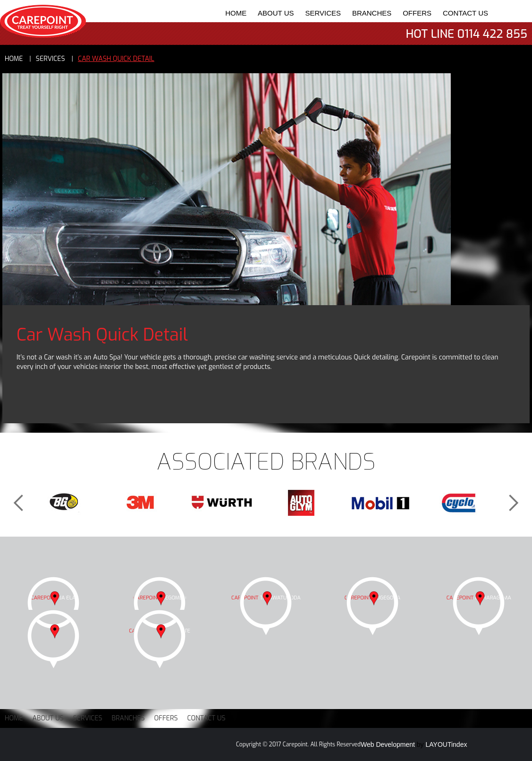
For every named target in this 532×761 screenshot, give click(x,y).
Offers (417, 13)
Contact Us (465, 13)
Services (323, 13)
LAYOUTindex (447, 744)
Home (236, 13)
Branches (372, 13)
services (51, 59)
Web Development (388, 744)
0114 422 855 (492, 34)
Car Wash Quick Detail (116, 59)
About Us (276, 13)
